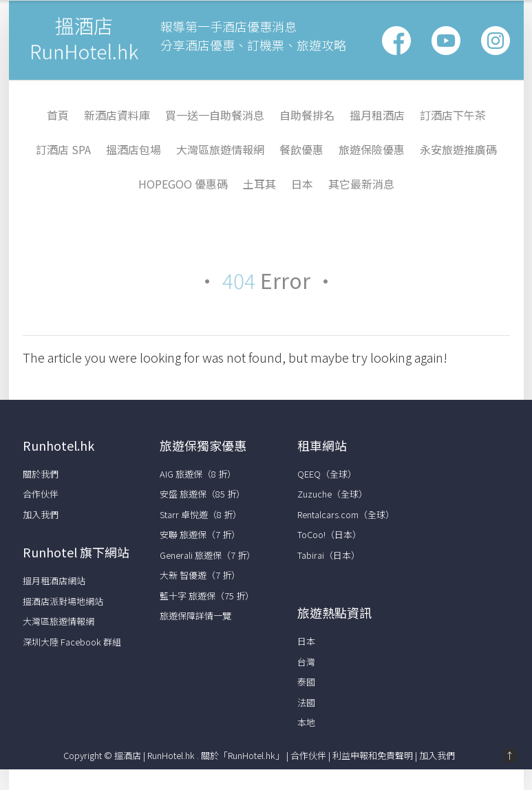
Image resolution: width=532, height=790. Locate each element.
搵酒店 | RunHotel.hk (156, 755)
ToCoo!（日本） (329, 534)
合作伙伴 (41, 494)
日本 (302, 184)
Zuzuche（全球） (332, 494)
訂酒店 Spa (63, 149)
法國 (306, 702)
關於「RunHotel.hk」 (243, 755)
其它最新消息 (361, 184)
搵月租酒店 (377, 115)
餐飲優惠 (301, 149)
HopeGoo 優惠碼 (183, 184)
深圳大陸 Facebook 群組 (72, 642)
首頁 (58, 115)
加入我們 (41, 514)
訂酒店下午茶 (453, 115)
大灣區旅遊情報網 (220, 149)
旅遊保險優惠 (372, 149)
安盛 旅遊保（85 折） (202, 494)
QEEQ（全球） (327, 474)
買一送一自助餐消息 (215, 115)
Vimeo (496, 41)
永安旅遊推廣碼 (458, 149)
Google (446, 41)
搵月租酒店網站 (54, 580)
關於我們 (41, 474)
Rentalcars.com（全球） (346, 514)
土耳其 (259, 184)
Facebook (396, 41)
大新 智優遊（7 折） (200, 575)
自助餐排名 (307, 115)
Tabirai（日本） (329, 555)
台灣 (306, 662)
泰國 (306, 682)
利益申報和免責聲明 (373, 755)
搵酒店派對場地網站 (63, 601)
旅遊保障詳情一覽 (195, 616)
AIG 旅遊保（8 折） (198, 474)
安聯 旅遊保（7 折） (200, 534)
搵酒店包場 (134, 149)
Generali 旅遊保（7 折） (208, 555)
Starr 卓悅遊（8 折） (201, 514)
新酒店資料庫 (117, 115)
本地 (306, 722)
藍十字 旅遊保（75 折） (207, 596)
